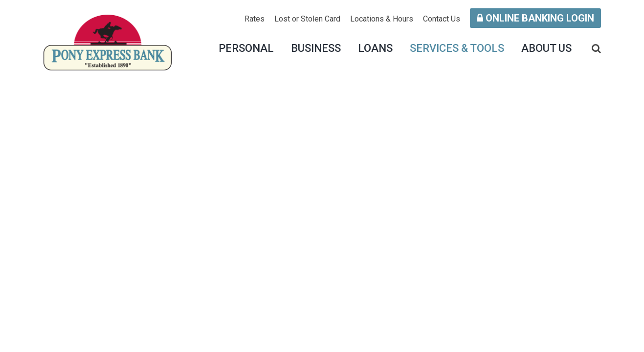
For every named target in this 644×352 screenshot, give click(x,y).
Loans (375, 48)
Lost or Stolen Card (307, 19)
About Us (546, 48)
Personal (246, 48)
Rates (255, 19)
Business (316, 48)
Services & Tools (457, 48)
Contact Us (442, 19)
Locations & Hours (382, 19)
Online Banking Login (535, 18)
